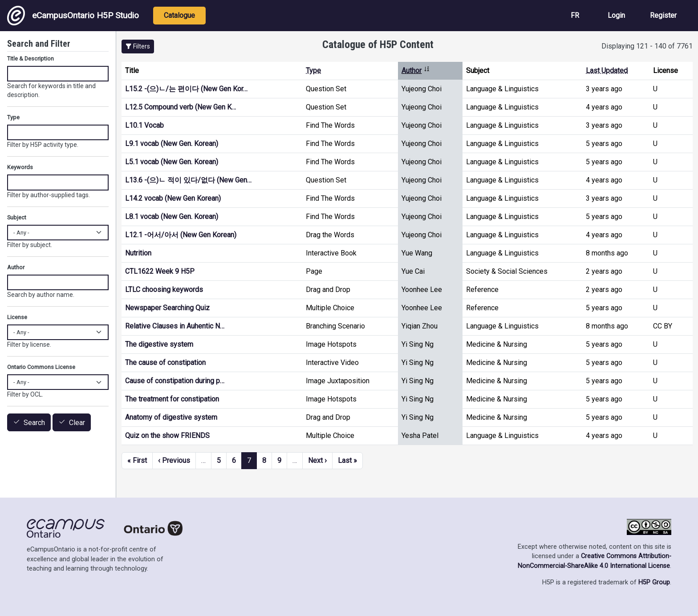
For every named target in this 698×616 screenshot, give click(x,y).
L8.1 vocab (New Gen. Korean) (172, 217)
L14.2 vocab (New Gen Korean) (173, 198)
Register (663, 15)
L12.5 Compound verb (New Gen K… (181, 107)
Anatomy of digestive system (171, 417)
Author (416, 71)
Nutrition (138, 253)
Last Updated (607, 71)
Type (313, 71)
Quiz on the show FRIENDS (167, 436)
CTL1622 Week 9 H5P (160, 271)
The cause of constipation (165, 363)
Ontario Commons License (41, 367)
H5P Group (654, 582)
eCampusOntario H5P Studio (73, 16)
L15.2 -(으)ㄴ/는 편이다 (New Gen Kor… (186, 89)
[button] (138, 47)
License (17, 317)
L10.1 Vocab (144, 125)
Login (616, 15)
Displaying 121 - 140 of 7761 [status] (647, 46)
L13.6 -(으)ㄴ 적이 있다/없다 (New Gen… (188, 180)
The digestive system (159, 344)
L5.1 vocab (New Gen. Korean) (172, 162)
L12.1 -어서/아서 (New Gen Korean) (181, 235)
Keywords (20, 167)
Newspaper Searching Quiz (167, 308)
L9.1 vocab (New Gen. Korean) (172, 144)
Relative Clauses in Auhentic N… (175, 326)
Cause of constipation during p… (175, 381)
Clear (77, 423)
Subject (17, 217)
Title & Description (30, 59)
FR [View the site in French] (575, 15)
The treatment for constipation (172, 399)
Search (34, 423)
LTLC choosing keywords (164, 290)
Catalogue (179, 15)
